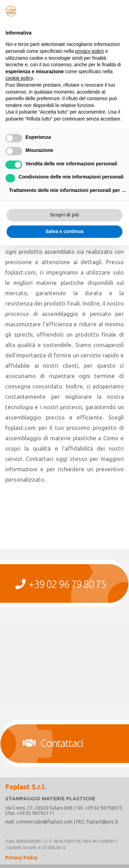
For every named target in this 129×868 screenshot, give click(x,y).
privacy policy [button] (89, 51)
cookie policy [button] (19, 78)
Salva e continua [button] (64, 231)
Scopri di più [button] (64, 215)
